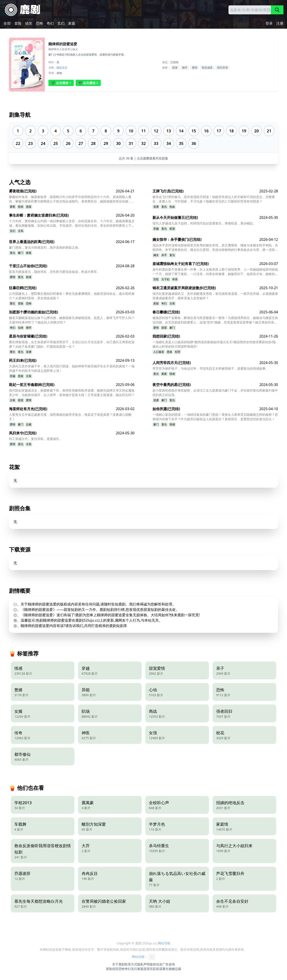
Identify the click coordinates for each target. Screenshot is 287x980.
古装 (172, 303)
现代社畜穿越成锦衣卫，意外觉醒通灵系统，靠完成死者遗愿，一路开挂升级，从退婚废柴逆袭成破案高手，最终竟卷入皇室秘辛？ (215, 296)
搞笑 (29, 23)
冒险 (18, 23)
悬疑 (29, 207)
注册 (280, 23)
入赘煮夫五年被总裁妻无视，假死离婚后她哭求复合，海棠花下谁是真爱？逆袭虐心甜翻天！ (70, 417)
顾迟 (59, 68)
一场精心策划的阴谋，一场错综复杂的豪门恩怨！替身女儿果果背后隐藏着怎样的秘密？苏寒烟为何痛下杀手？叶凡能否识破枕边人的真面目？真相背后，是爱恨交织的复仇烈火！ (215, 417)
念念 (65, 68)
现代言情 (222, 68)
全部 (7, 23)
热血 (172, 207)
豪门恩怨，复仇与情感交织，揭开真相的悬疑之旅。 (45, 247)
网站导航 (164, 943)
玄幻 (61, 23)
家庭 (72, 23)
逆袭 (156, 207)
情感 (172, 374)
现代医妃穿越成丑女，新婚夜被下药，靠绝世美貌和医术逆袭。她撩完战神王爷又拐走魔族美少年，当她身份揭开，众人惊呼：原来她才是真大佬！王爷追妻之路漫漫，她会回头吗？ (72, 393)
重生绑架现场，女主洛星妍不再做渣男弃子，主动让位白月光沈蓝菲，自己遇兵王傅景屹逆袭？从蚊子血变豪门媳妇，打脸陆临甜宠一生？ (72, 344)
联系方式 (131, 964)
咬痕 (21, 207)
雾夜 (13, 207)
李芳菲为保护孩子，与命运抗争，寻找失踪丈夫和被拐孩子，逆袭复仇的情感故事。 (211, 368)
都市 (185, 68)
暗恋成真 (207, 68)
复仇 (164, 207)
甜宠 (175, 68)
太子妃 (165, 279)
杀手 (164, 255)
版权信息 (156, 964)
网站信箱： (143, 957)
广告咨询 (169, 964)
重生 (13, 303)
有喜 (175, 279)
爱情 (195, 68)
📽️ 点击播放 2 (88, 83)
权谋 (172, 229)
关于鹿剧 (118, 964)
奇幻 (50, 23)
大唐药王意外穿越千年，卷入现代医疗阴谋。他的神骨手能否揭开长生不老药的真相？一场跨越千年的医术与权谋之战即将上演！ (72, 368)
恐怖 (39, 23)
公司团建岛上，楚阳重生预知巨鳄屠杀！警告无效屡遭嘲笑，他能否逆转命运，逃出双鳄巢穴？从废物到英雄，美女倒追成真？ (72, 296)
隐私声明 (143, 964)
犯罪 (178, 352)
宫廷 (156, 279)
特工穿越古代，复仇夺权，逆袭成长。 (36, 439)
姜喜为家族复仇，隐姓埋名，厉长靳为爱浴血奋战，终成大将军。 (54, 272)
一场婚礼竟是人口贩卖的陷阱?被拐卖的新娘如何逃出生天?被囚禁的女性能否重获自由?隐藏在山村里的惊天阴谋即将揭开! (214, 344)
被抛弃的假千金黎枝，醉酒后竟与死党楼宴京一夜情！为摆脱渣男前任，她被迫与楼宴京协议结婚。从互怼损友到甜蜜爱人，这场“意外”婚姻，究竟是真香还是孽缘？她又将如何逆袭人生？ (215, 320)
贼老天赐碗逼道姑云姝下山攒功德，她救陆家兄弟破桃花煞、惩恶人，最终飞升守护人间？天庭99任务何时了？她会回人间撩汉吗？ (72, 320)
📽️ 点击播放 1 (61, 83)
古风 (21, 231)
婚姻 (172, 969)
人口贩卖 (159, 352)
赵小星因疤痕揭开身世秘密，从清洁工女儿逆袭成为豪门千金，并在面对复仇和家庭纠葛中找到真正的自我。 (215, 393)
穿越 (156, 229)
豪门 (21, 253)
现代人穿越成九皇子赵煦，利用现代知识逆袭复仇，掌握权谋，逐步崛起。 (204, 223)
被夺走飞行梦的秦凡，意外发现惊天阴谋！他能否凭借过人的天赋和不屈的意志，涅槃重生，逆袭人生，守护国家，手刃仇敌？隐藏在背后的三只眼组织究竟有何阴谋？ (214, 199)
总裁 (29, 424)
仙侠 (21, 328)
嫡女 (156, 255)
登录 (269, 23)
